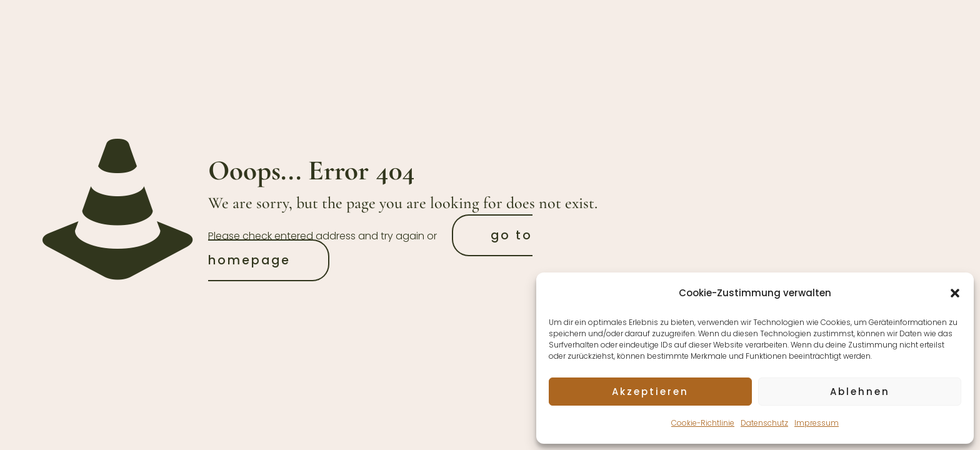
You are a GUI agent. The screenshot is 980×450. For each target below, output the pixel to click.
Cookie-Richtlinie (703, 423)
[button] (955, 293)
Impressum (817, 423)
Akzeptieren (650, 392)
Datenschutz (764, 423)
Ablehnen (860, 392)
